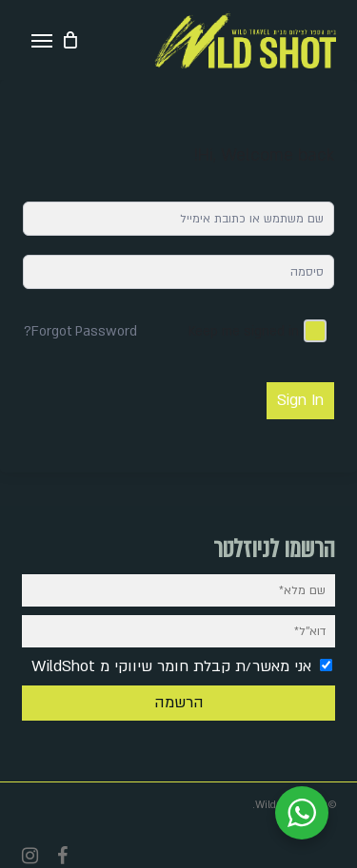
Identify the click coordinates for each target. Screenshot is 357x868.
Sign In (300, 400)
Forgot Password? (80, 331)
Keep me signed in (244, 331)
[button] (42, 40)
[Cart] (70, 40)
